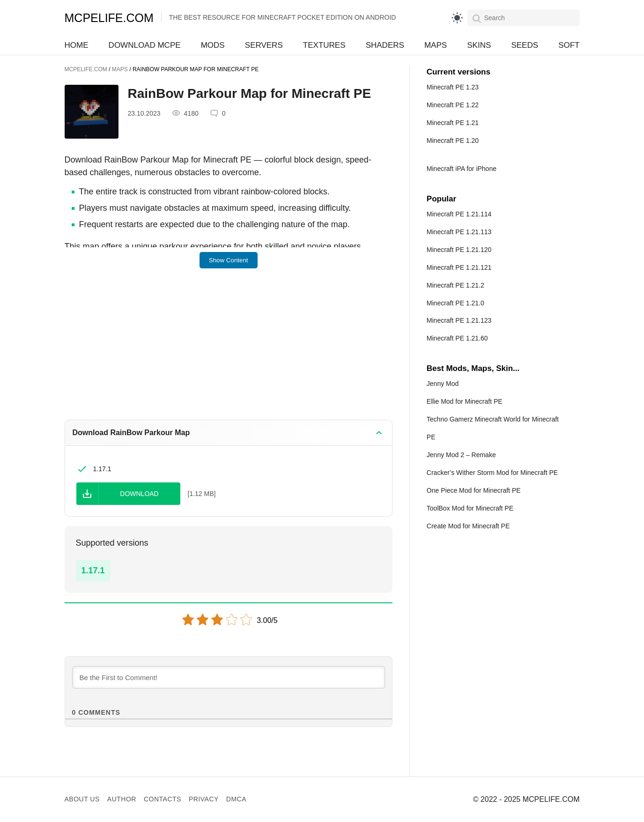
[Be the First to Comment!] (229, 677)
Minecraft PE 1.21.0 (455, 303)
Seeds (525, 45)
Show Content (229, 260)
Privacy (204, 799)
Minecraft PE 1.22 (453, 105)
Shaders (385, 45)
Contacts (163, 799)
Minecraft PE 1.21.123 (459, 320)
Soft (569, 45)
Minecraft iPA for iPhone (462, 169)
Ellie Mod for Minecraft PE (465, 401)
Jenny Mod (443, 384)
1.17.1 (93, 570)
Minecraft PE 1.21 (453, 123)
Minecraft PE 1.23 (453, 87)
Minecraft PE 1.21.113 (459, 232)
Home (77, 45)
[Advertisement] (229, 350)
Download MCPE (145, 45)
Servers (264, 45)
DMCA (236, 799)
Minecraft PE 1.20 (453, 141)
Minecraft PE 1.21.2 (455, 285)
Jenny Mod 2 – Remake (461, 455)
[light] (457, 18)
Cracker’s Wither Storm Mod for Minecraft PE (492, 473)
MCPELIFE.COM (109, 18)
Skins (479, 45)
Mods (213, 45)
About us (82, 799)
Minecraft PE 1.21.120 (459, 250)
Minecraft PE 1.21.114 (459, 214)
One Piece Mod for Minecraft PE (474, 490)
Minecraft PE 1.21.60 (457, 338)
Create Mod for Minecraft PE (468, 526)
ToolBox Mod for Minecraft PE (470, 508)
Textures (324, 45)
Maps (436, 45)
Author (122, 799)
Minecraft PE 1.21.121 (459, 267)
